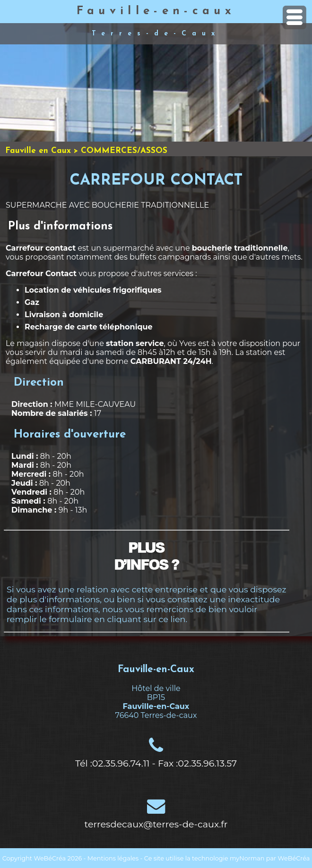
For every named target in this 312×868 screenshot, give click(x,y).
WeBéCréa (50, 858)
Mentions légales (113, 858)
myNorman (247, 858)
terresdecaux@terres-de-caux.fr (156, 824)
